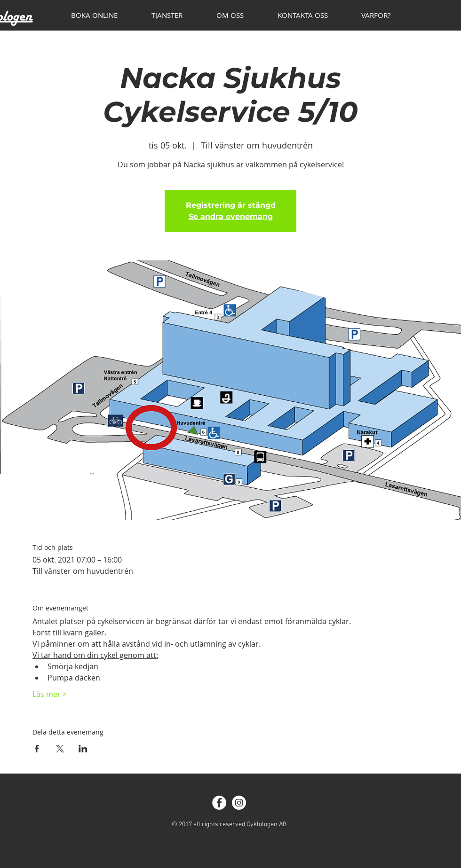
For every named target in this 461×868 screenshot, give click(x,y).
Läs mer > (50, 694)
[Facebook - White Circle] (219, 803)
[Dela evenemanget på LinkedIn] (83, 749)
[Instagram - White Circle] (239, 803)
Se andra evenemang (231, 216)
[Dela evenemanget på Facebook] (37, 749)
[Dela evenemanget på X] (60, 749)
